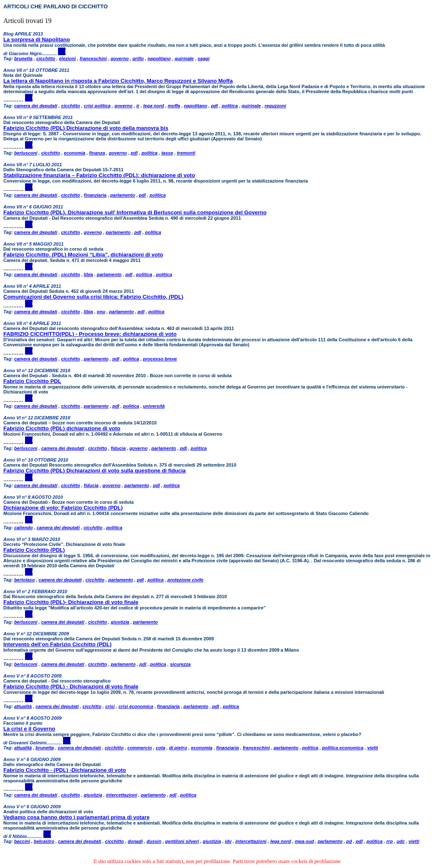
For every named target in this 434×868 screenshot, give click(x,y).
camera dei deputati (36, 106)
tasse (167, 153)
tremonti (186, 153)
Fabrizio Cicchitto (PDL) (34, 550)
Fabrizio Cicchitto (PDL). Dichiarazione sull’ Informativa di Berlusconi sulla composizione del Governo (135, 212)
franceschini (93, 58)
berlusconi (26, 153)
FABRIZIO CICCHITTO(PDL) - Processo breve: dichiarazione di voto (90, 334)
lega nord (154, 106)
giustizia (120, 622)
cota (160, 748)
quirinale (184, 58)
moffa (174, 106)
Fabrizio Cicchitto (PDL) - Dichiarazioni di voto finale (71, 687)
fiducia (118, 448)
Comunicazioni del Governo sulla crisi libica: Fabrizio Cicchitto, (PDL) (93, 297)
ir (138, 106)
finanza (97, 153)
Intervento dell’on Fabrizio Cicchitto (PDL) (57, 644)
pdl (215, 106)
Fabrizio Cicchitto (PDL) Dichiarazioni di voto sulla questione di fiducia (95, 471)
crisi (110, 706)
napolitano (159, 58)
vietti (373, 748)
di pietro (178, 748)
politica (230, 106)
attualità (23, 706)
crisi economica (136, 706)
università (154, 406)
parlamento (122, 195)
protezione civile (185, 580)
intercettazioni (122, 795)
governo (120, 58)
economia (74, 153)
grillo (138, 58)
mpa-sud (304, 841)
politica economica (343, 748)
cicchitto (46, 58)
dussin (154, 841)
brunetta (23, 58)
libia (88, 274)
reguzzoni (275, 106)
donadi (135, 841)
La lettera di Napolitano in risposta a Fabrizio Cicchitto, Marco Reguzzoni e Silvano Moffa (118, 81)
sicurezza (180, 664)
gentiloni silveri (182, 841)
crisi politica (97, 106)
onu (101, 312)
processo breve (160, 359)
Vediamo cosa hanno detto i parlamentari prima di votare (76, 817)
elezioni (67, 58)
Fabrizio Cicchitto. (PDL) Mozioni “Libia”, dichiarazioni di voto (83, 255)
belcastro (44, 841)
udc (401, 841)
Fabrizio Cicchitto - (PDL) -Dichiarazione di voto (65, 770)
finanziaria (95, 195)
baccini (22, 841)
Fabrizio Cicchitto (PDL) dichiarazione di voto (62, 428)
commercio (140, 748)
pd (349, 841)
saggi (203, 58)
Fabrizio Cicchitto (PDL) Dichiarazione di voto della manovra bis (86, 128)
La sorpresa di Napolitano (37, 39)
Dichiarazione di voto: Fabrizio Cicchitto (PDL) (63, 508)
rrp (390, 841)
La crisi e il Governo (29, 729)
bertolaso (25, 580)
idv (228, 841)
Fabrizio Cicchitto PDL (32, 381)
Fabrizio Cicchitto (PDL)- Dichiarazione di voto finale (71, 602)
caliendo (24, 528)
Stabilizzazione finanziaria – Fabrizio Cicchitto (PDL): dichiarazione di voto (99, 175)
